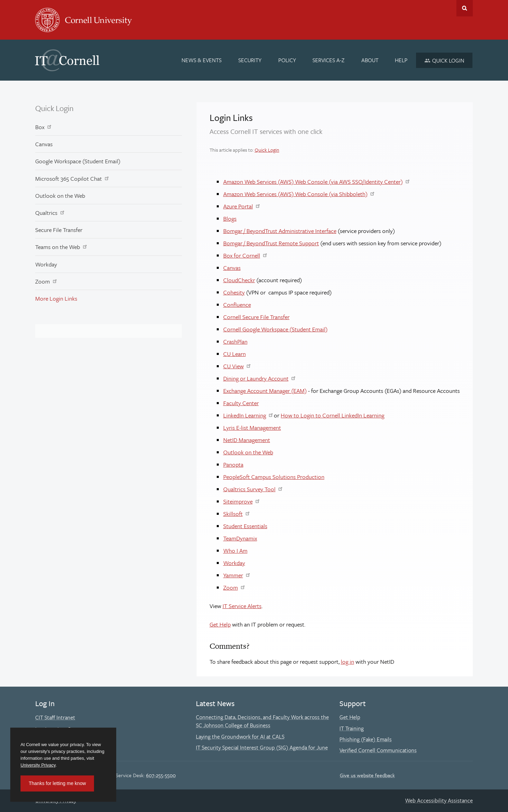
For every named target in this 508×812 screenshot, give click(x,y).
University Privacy (38, 765)
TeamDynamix (240, 538)
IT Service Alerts (242, 606)
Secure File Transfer (59, 230)
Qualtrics (46, 213)
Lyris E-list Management (252, 428)
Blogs (230, 218)
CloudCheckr (239, 280)
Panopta (233, 464)
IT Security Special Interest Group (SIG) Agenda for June (262, 747)
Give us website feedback (367, 775)
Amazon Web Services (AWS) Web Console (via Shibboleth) (295, 194)
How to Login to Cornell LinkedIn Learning (332, 415)
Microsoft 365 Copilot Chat (69, 178)
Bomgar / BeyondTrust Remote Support (271, 243)
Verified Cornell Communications (378, 750)
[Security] (250, 60)
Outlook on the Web (60, 196)
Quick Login (54, 108)
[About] (370, 60)
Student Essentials (245, 526)
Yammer (233, 575)
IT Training (352, 728)
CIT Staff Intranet (55, 717)
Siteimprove (238, 501)
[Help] (402, 60)
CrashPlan (235, 341)
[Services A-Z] (329, 60)
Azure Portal (238, 206)
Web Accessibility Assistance (439, 800)
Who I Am (235, 550)
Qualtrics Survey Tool (249, 489)
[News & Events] (202, 60)
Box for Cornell (242, 255)
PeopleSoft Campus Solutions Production (274, 477)
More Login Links (56, 298)
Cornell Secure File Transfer (256, 317)
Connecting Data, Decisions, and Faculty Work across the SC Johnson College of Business (262, 721)
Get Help (220, 624)
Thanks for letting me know (57, 783)
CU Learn (235, 354)
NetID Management (247, 440)
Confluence (237, 305)
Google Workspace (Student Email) (78, 161)
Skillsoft (233, 514)
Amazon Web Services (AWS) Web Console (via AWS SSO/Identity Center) (313, 182)
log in (347, 662)
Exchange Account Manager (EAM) (265, 391)
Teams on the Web (58, 247)
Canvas (44, 144)
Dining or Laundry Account (256, 378)
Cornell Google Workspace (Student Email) (275, 329)
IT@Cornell (67, 60)
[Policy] (287, 60)
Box (40, 127)
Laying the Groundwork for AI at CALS (240, 737)
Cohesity (234, 292)
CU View (233, 366)
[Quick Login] (444, 60)
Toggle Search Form (465, 8)
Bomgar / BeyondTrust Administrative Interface (280, 231)
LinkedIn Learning (245, 415)
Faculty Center (241, 403)
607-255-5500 (161, 775)
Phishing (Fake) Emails (366, 739)
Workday (46, 264)
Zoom (43, 281)
